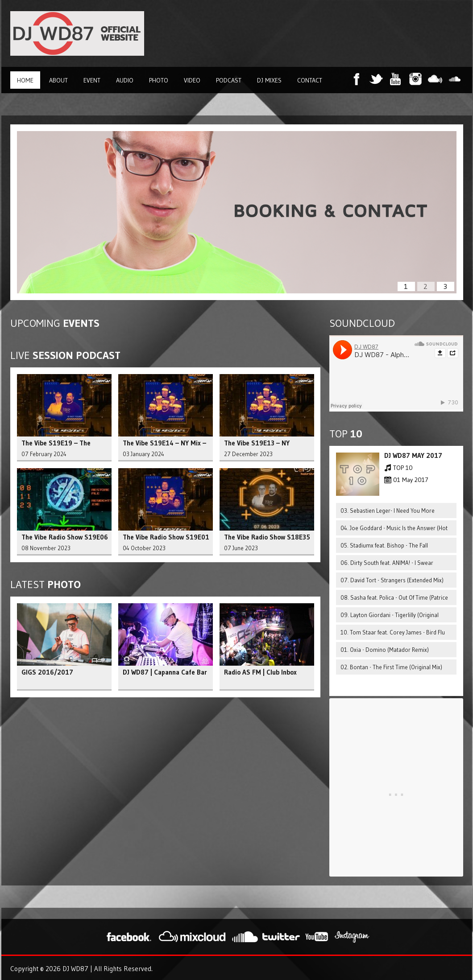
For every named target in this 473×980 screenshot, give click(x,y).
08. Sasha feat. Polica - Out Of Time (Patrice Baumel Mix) (394, 599)
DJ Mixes (269, 80)
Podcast (229, 80)
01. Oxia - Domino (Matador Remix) (385, 650)
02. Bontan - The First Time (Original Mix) (391, 667)
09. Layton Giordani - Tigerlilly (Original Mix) (390, 617)
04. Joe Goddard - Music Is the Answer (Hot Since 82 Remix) (394, 530)
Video (192, 80)
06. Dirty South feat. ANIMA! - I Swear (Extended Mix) (387, 565)
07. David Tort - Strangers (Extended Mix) (392, 580)
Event (92, 80)
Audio (125, 80)
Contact (310, 80)
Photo (159, 80)
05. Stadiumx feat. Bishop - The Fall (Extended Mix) (384, 547)
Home (25, 80)
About (58, 80)
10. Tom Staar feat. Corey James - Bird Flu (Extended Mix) (393, 634)
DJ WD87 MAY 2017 (413, 455)
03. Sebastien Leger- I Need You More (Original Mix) (388, 513)
